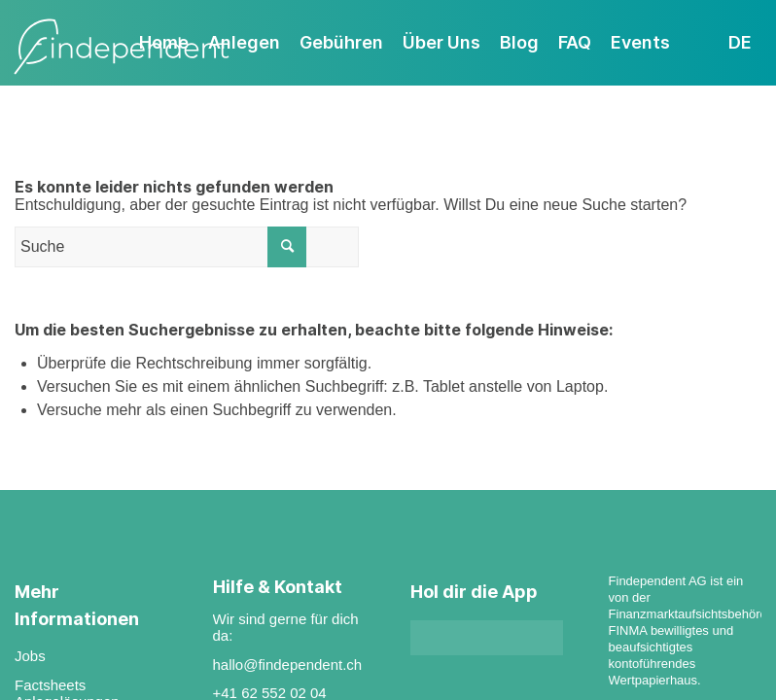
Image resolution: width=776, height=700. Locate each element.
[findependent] (122, 48)
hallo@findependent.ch (288, 665)
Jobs (30, 656)
